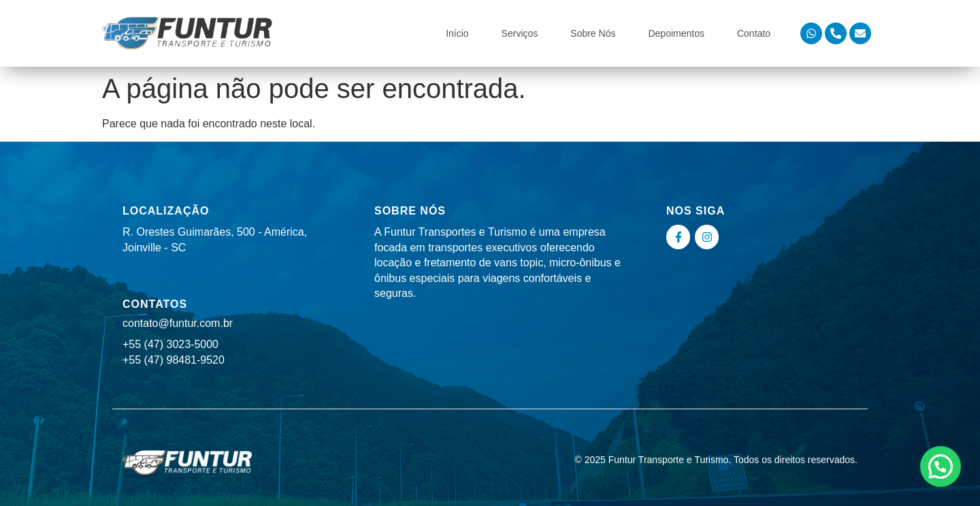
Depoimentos (676, 33)
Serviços (520, 33)
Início (457, 33)
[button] (941, 467)
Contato (754, 33)
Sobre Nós (593, 33)
